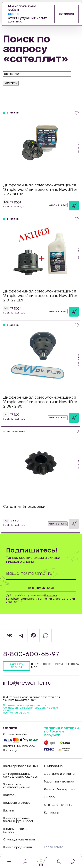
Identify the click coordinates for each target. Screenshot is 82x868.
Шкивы (9, 811)
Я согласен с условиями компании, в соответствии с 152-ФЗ (40, 599)
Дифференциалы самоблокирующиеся (20, 775)
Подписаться (41, 588)
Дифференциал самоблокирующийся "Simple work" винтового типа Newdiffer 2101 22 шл (40, 296)
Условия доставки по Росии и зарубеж (61, 732)
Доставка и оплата (59, 774)
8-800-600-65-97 (31, 654)
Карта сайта (54, 847)
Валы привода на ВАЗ (20, 766)
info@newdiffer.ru (27, 683)
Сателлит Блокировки (24, 507)
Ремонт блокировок (60, 789)
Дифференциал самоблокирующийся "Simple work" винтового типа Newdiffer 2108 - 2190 (40, 402)
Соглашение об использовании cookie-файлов (31, 709)
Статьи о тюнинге (58, 805)
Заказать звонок (16, 666)
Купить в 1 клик (58, 206)
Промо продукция (17, 847)
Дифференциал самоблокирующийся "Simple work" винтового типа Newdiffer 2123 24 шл (40, 190)
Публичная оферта (16, 713)
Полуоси (10, 795)
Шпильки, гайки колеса (15, 830)
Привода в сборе (17, 803)
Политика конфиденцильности (25, 705)
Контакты (52, 813)
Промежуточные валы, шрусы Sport (18, 820)
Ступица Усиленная (19, 840)
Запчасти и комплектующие (17, 786)
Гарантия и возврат (60, 782)
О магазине (53, 766)
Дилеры (51, 797)
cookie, (14, 14)
